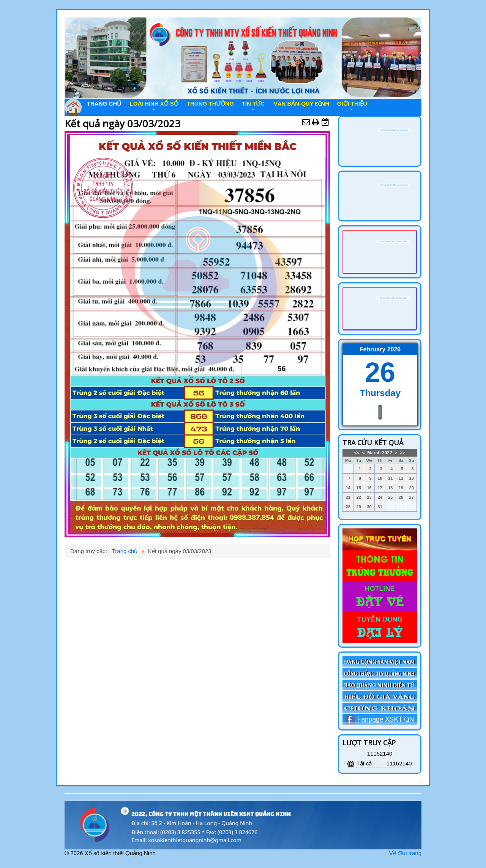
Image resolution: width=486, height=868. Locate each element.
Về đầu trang (405, 853)
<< (357, 453)
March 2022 (379, 453)
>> (402, 453)
